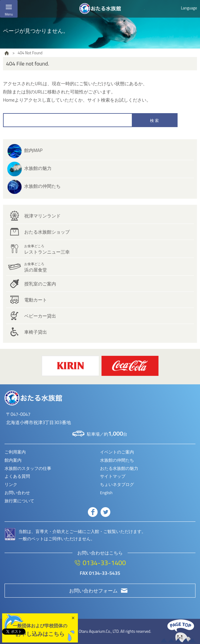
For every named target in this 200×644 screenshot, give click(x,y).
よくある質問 (17, 476)
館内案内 (13, 460)
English (106, 493)
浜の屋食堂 (36, 267)
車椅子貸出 (36, 332)
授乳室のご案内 (40, 284)
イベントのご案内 (117, 452)
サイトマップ (113, 476)
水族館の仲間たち (42, 186)
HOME (7, 53)
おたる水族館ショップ (47, 232)
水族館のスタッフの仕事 (28, 468)
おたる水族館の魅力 (119, 468)
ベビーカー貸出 (40, 316)
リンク (11, 484)
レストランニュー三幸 (47, 250)
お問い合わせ (17, 493)
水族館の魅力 (38, 168)
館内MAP (33, 150)
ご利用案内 (15, 452)
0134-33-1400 (104, 563)
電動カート (36, 300)
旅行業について (19, 501)
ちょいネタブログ (117, 484)
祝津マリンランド (42, 216)
